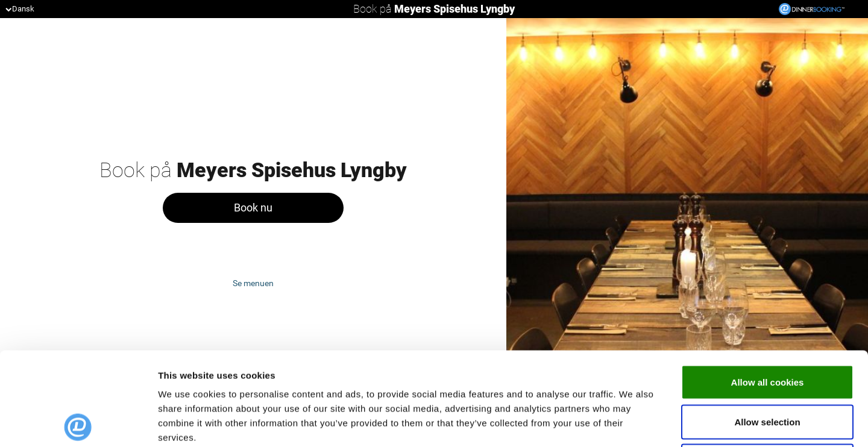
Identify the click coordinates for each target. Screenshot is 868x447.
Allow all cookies (768, 289)
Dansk (20, 9)
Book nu (253, 208)
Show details (633, 423)
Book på (434, 9)
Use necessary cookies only (767, 368)
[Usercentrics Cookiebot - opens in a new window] (78, 424)
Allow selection (767, 329)
